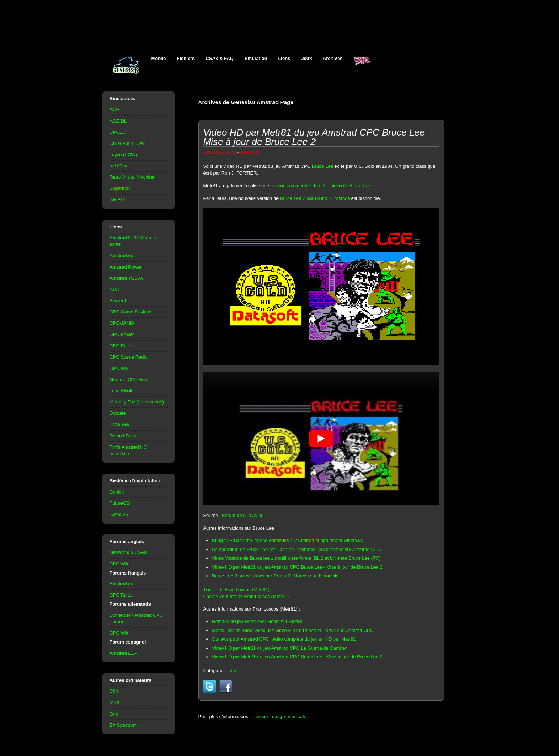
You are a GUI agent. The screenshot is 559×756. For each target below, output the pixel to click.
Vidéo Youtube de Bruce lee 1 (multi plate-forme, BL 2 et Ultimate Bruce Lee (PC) (296, 558)
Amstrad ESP (124, 653)
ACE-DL (118, 121)
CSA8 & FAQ (220, 58)
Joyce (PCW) (123, 155)
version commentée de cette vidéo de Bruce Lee (321, 186)
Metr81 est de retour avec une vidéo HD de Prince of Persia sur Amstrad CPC (292, 630)
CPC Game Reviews (131, 312)
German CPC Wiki (129, 379)
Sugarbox (120, 188)
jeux (232, 670)
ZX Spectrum (123, 725)
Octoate (118, 413)
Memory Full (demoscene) (137, 402)
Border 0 (119, 301)
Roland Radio (124, 436)
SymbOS (119, 514)
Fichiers (186, 58)
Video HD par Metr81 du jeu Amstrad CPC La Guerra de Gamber (279, 648)
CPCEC (118, 132)
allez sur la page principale (278, 716)
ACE (115, 109)
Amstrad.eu (122, 255)
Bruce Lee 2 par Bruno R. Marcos (315, 198)
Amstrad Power (126, 267)
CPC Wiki (120, 368)
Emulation (256, 58)
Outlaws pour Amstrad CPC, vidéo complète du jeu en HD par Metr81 (284, 639)
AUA (115, 289)
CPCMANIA (122, 323)
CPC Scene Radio (129, 357)
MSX (115, 702)
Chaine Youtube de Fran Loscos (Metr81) (246, 596)
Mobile (159, 58)
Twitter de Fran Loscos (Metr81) (236, 590)
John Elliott (121, 391)
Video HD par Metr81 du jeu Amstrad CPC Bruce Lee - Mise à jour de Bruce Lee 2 (297, 567)
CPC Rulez (121, 346)
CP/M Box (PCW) (128, 143)
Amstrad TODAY (127, 278)
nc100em (119, 166)
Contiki (117, 492)
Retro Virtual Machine (132, 177)
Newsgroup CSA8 (128, 552)
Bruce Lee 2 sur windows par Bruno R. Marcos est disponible (275, 576)
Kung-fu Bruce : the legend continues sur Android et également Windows (287, 540)
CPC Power (122, 334)
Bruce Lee (323, 166)
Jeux (306, 58)
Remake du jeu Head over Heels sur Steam (257, 621)
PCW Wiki (120, 425)
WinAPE (118, 200)
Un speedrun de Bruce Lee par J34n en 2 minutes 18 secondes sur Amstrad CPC (296, 549)
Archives (333, 58)
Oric (114, 714)
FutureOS (120, 503)
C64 (114, 691)
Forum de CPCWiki (242, 515)
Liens (284, 58)
